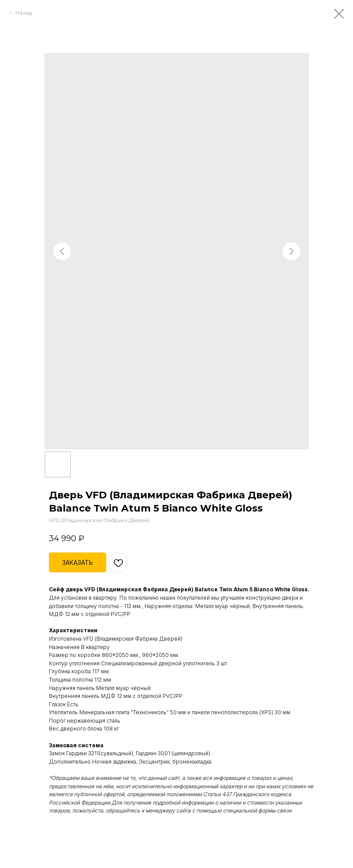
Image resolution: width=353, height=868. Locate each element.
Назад (24, 13)
